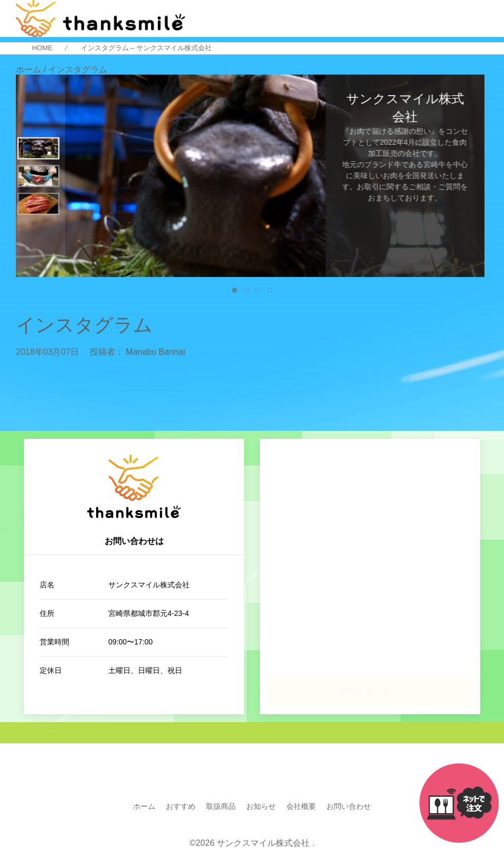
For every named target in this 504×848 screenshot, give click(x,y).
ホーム (144, 806)
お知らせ (261, 806)
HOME (42, 48)
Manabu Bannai (155, 352)
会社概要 (301, 806)
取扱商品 (221, 806)
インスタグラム (84, 325)
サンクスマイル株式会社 (263, 843)
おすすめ (181, 806)
